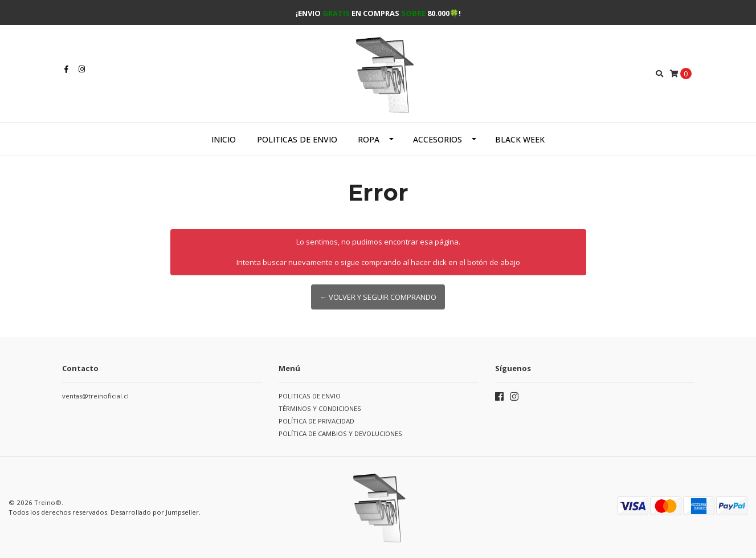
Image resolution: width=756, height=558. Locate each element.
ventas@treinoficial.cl (95, 396)
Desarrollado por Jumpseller (155, 512)
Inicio (224, 139)
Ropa (369, 139)
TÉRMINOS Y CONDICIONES (320, 408)
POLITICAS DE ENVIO (297, 139)
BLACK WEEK (520, 139)
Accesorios (438, 139)
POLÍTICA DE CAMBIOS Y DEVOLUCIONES (340, 433)
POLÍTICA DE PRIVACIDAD (316, 421)
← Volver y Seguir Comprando (378, 297)
